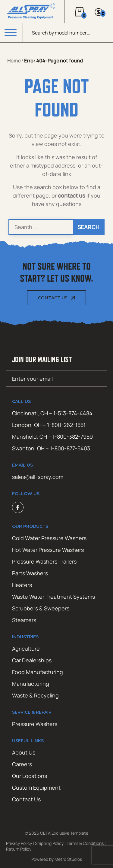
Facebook (18, 507)
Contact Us (53, 298)
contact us (72, 195)
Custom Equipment (36, 788)
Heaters (22, 585)
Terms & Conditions (85, 843)
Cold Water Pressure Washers (49, 538)
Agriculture (26, 649)
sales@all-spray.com (38, 477)
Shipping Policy (49, 843)
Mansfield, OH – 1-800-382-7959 (52, 437)
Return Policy (19, 849)
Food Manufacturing (38, 672)
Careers (22, 764)
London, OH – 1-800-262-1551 (49, 425)
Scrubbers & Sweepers (41, 608)
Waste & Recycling (35, 695)
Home (14, 61)
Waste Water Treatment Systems (53, 597)
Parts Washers (30, 573)
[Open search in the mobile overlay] (68, 33)
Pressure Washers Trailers (44, 561)
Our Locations (30, 776)
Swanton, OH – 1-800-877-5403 (51, 448)
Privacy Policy (19, 843)
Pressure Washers (35, 724)
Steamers (24, 620)
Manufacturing (31, 684)
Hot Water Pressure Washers (48, 550)
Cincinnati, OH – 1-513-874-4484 (52, 413)
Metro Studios (68, 859)
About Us (24, 752)
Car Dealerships (32, 660)
